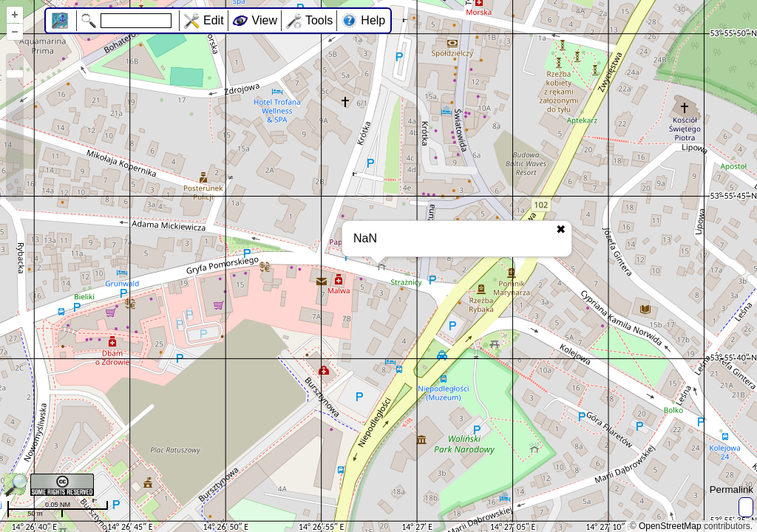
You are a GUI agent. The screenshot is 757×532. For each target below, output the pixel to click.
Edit (214, 20)
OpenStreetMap (670, 526)
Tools (319, 20)
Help (373, 20)
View (265, 20)
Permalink (731, 490)
